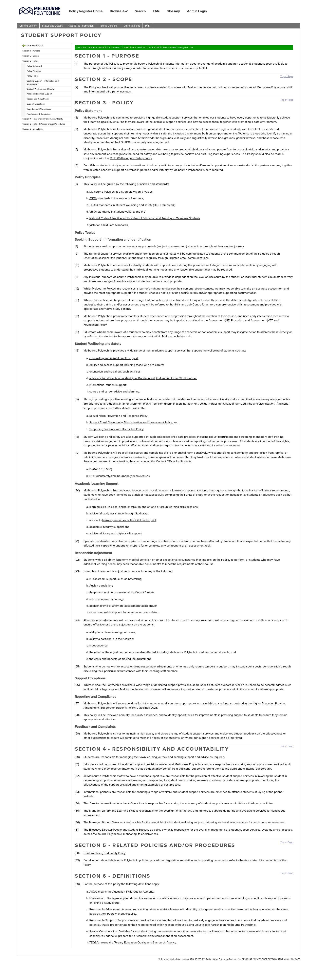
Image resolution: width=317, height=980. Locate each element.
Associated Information (81, 26)
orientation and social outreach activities (115, 371)
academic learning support (176, 490)
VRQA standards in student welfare (112, 212)
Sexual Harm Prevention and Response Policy (118, 416)
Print (148, 26)
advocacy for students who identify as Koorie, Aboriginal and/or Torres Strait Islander (143, 378)
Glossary (173, 11)
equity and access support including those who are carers (126, 365)
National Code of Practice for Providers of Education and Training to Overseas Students (145, 218)
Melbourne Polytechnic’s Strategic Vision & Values (121, 192)
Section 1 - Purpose (31, 51)
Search (140, 11)
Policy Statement (34, 66)
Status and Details (52, 26)
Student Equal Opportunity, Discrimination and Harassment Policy (131, 422)
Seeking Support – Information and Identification (43, 82)
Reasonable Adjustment (38, 99)
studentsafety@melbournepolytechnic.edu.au (122, 476)
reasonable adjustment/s (145, 564)
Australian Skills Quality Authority (133, 892)
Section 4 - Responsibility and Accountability (43, 119)
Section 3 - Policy (30, 61)
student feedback (245, 733)
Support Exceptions (36, 104)
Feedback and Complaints (39, 114)
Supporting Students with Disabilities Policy (116, 429)
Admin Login (197, 11)
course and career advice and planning (114, 391)
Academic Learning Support (39, 94)
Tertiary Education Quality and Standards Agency (145, 942)
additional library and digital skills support (116, 533)
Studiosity (141, 513)
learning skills (98, 507)
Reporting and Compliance (39, 109)
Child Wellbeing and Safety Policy (131, 158)
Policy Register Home (86, 11)
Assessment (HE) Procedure (226, 320)
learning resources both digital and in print (129, 520)
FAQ (156, 11)
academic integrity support (106, 527)
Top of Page (287, 76)
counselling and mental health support (114, 358)
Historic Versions (108, 26)
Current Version (28, 26)
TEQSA (94, 205)
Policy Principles (34, 71)
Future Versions (131, 26)
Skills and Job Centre (188, 304)
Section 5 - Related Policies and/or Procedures (44, 124)
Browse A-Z (119, 11)
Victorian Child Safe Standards (109, 225)
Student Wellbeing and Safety (40, 89)
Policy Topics (33, 76)
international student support (108, 385)
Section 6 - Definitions (33, 129)
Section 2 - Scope (31, 56)
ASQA (93, 198)
